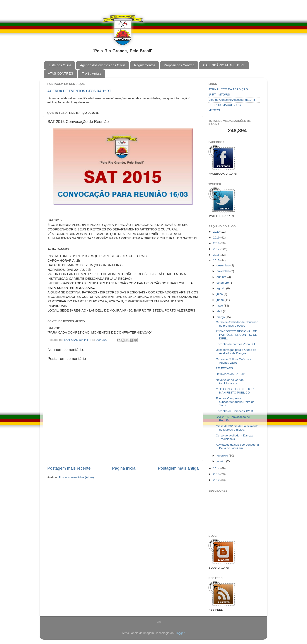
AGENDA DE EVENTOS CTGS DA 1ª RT (79, 91)
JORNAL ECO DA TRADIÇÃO (228, 89)
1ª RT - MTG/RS (219, 95)
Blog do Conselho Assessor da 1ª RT (233, 100)
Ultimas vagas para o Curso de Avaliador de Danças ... (236, 352)
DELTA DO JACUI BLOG (225, 105)
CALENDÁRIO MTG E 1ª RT (224, 65)
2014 (217, 468)
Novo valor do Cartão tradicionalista (230, 382)
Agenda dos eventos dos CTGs (103, 65)
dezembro (223, 265)
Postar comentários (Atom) (76, 477)
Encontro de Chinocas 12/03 (234, 411)
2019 (217, 238)
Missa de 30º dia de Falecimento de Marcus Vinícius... (237, 428)
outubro (222, 277)
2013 (217, 474)
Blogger (179, 633)
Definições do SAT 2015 (232, 374)
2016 (217, 255)
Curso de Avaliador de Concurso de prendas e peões (237, 324)
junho (221, 300)
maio (220, 306)
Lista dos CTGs (60, 65)
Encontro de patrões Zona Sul (235, 344)
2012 (217, 480)
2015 (217, 260)
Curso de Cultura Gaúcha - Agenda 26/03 (233, 361)
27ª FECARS (224, 368)
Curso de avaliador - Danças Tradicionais (235, 437)
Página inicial (124, 468)
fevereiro (223, 456)
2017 (217, 249)
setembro (223, 283)
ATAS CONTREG (61, 73)
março (221, 317)
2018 (217, 243)
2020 (217, 232)
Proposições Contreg (179, 65)
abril (220, 311)
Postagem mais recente (69, 468)
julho (220, 294)
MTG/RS (214, 110)
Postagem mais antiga (178, 468)
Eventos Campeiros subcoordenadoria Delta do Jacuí (235, 402)
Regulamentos (145, 65)
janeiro (221, 461)
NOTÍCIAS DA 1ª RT (78, 340)
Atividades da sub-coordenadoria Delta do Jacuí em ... (237, 446)
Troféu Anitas (92, 73)
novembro (223, 271)
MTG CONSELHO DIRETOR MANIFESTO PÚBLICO (235, 391)
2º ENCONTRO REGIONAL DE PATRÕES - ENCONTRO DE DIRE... (236, 335)
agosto (221, 288)
